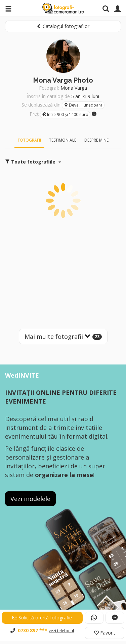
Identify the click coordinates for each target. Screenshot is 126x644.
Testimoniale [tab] (63, 140)
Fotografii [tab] (29, 140)
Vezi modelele (30, 499)
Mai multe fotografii (63, 336)
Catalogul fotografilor (63, 26)
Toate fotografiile (33, 162)
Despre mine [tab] (96, 140)
